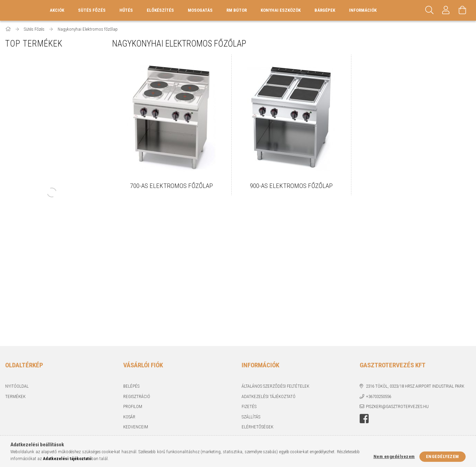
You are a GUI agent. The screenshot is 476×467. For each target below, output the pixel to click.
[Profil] (446, 10)
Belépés (131, 386)
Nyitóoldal (17, 386)
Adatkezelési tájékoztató (269, 396)
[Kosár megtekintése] (463, 10)
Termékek (15, 396)
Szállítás (251, 417)
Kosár (129, 417)
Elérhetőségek (258, 427)
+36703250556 (378, 396)
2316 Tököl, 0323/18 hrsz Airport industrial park (415, 386)
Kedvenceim (136, 427)
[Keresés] (429, 10)
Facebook (364, 419)
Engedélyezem (443, 456)
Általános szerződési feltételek (275, 386)
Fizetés (249, 406)
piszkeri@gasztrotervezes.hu (397, 406)
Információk (363, 10)
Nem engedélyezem (394, 456)
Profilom (133, 406)
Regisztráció (137, 396)
